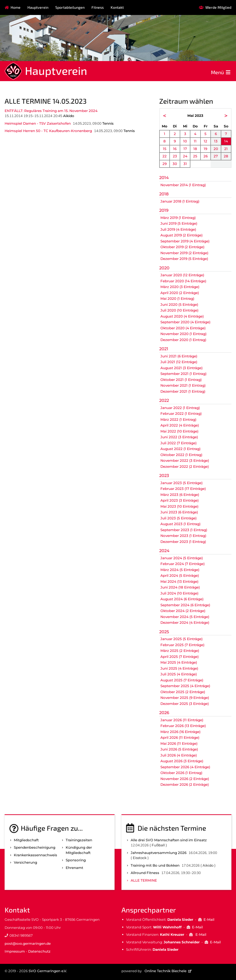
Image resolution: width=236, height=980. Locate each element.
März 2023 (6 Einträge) (180, 495)
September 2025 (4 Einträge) (185, 686)
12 (205, 141)
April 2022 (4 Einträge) (180, 425)
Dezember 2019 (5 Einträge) (184, 259)
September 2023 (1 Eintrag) (184, 530)
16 (175, 149)
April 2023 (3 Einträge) (180, 500)
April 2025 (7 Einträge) (180, 657)
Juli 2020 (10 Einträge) (179, 310)
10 (185, 141)
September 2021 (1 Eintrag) (183, 374)
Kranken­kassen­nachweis (35, 855)
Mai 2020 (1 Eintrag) (177, 299)
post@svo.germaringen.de (28, 943)
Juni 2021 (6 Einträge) (179, 356)
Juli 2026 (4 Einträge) (179, 755)
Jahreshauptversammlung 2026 (159, 853)
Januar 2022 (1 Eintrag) (180, 408)
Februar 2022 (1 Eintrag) (181, 413)
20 (216, 149)
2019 (164, 210)
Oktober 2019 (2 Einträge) (182, 247)
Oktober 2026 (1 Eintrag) (181, 773)
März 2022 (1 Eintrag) (178, 419)
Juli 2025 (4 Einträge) (179, 674)
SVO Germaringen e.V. (48, 971)
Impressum (15, 951)
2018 (164, 194)
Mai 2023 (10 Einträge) (179, 506)
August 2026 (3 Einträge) (182, 761)
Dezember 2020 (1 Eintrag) (183, 340)
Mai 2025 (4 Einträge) (179, 662)
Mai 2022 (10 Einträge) (179, 431)
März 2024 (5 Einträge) (180, 570)
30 (175, 164)
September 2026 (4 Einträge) (185, 767)
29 (165, 164)
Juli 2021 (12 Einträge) (179, 362)
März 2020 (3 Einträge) (180, 287)
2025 (164, 632)
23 (175, 156)
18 (195, 149)
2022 (164, 400)
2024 (164, 551)
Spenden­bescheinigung (35, 847)
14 (226, 141)
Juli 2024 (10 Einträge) (179, 593)
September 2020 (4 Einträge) (185, 322)
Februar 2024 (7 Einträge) (183, 564)
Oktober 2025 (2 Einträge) (183, 692)
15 (165, 149)
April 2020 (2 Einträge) (180, 293)
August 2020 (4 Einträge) (182, 316)
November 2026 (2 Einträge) (185, 779)
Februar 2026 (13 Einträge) (183, 726)
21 (226, 149)
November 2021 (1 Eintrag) (183, 385)
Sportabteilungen (70, 7)
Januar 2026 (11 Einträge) (182, 720)
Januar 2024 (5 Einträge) (182, 558)
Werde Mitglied (218, 7)
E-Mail (209, 920)
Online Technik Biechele (165, 971)
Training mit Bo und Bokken (155, 865)
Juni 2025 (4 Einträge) (179, 668)
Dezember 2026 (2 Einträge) (185, 784)
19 (205, 149)
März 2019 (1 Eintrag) (178, 218)
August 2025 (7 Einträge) (182, 680)
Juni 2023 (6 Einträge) (179, 512)
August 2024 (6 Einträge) (182, 599)
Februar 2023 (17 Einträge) (183, 489)
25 (195, 156)
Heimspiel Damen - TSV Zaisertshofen (38, 123)
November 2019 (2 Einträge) (184, 253)
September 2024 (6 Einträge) (185, 605)
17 (185, 149)
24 (185, 156)
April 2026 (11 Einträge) (180, 737)
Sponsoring (76, 860)
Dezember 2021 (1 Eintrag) (183, 391)
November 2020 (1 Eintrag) (183, 334)
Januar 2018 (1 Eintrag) (180, 201)
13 (216, 141)
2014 (164, 178)
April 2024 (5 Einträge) (180, 575)
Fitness (98, 7)
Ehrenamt (74, 868)
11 (195, 141)
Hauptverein (38, 7)
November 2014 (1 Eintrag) (183, 185)
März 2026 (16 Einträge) (180, 732)
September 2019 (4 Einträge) (185, 241)
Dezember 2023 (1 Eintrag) (183, 542)
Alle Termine (144, 880)
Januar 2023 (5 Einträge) (181, 483)
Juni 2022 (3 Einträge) (179, 437)
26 (206, 156)
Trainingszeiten (79, 840)
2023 (164, 476)
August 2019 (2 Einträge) (181, 235)
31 (185, 164)
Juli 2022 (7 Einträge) (178, 443)
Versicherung (25, 862)
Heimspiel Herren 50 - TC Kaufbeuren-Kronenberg (48, 131)
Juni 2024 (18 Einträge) (180, 587)
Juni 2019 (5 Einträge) (179, 223)
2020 (164, 268)
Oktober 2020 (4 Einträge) (183, 328)
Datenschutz (39, 951)
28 (226, 156)
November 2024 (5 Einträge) (185, 617)
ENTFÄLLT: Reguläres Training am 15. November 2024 (51, 111)
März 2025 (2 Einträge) (180, 651)
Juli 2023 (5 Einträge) (178, 518)
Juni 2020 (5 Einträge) (179, 305)
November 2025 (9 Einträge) (185, 698)
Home (16, 7)
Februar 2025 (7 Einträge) (182, 645)
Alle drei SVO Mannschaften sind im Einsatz (169, 840)
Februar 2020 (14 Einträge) (183, 281)
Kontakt (117, 7)
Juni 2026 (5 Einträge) (179, 749)
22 (165, 156)
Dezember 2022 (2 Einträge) (185, 466)
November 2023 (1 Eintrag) (183, 536)
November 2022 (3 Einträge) (185, 461)
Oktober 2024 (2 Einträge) (183, 611)
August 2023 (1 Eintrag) (180, 524)
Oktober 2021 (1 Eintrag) (181, 380)
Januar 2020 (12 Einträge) (182, 275)
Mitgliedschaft (26, 840)
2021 (164, 349)
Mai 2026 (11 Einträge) (179, 743)
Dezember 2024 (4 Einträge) (185, 622)
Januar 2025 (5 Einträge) (181, 639)
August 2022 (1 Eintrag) (180, 449)
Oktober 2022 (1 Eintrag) (181, 455)
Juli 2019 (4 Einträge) (178, 229)
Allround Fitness (145, 873)
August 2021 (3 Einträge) (181, 368)
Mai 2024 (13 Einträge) (179, 581)
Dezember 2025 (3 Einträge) (185, 704)
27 (216, 156)
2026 (164, 713)
